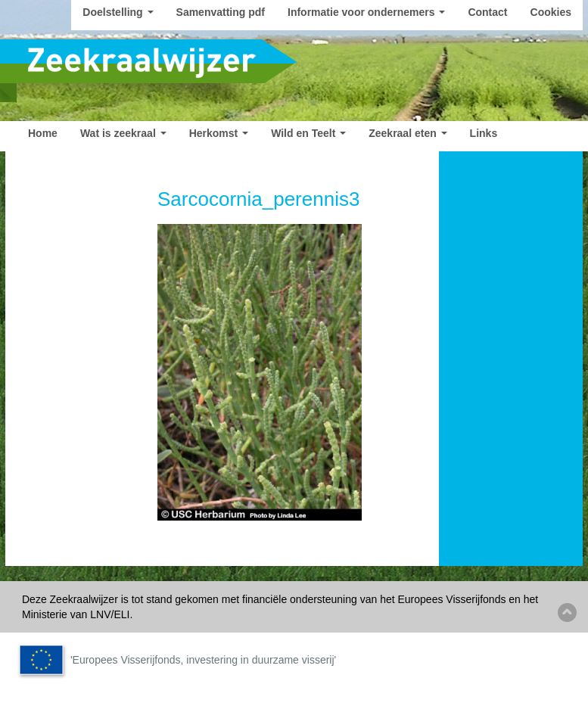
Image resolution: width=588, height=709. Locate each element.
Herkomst (219, 133)
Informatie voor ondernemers (366, 12)
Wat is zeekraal (123, 133)
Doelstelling (118, 12)
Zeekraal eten (408, 133)
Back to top (567, 613)
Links (484, 133)
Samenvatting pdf (221, 12)
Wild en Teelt (308, 133)
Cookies (551, 12)
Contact (487, 12)
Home (43, 133)
